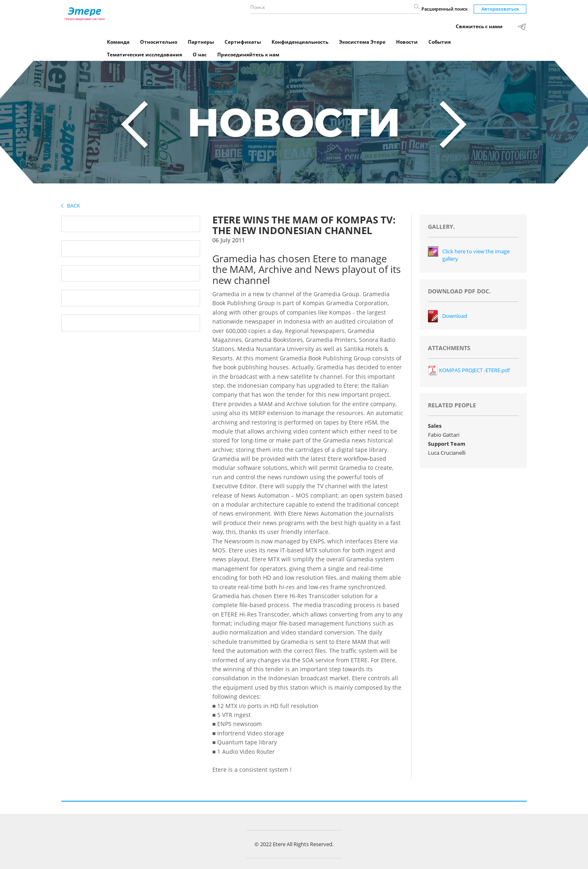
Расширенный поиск (444, 9)
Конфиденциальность (300, 42)
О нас (200, 55)
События (440, 42)
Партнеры (201, 42)
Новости (407, 42)
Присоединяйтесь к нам (248, 55)
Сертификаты (243, 42)
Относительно (159, 42)
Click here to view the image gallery (476, 255)
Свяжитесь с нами (479, 26)
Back (71, 206)
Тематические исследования (145, 55)
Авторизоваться (500, 9)
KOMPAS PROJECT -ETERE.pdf (469, 370)
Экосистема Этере (362, 42)
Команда (118, 42)
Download (455, 316)
